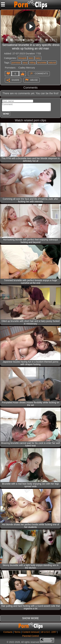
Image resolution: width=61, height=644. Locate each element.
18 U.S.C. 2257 (49, 632)
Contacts (8, 632)
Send (6, 114)
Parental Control (30, 636)
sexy (25, 63)
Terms (17, 632)
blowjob (22, 58)
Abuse (34, 80)
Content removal (31, 632)
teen (31, 58)
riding (32, 63)
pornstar (16, 63)
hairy (38, 58)
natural (52, 63)
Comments (41, 73)
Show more (30, 618)
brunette (42, 63)
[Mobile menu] (3, 4)
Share (15, 80)
